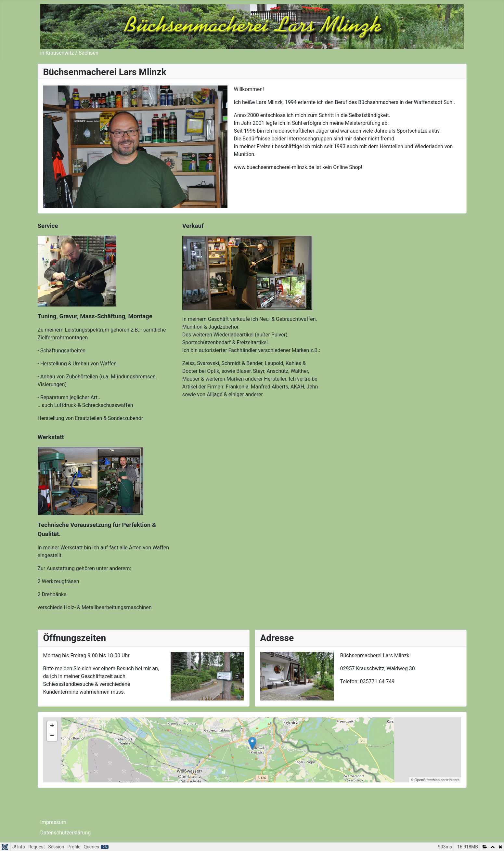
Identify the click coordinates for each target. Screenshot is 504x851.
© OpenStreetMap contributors (435, 780)
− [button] (52, 736)
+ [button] (52, 726)
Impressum (53, 822)
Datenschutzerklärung (66, 833)
